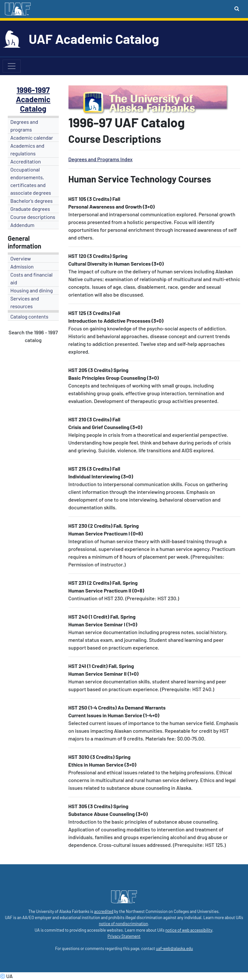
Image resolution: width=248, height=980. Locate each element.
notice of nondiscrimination (123, 924)
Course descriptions (33, 217)
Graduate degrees (30, 209)
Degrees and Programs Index (101, 159)
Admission (22, 266)
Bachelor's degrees (31, 201)
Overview (21, 258)
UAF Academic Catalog (94, 39)
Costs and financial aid (31, 278)
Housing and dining (31, 290)
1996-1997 (33, 90)
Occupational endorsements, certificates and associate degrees (31, 181)
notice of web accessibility (189, 930)
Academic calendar (32, 137)
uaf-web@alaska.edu (174, 948)
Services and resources (25, 302)
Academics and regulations (27, 149)
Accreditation (26, 161)
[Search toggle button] (237, 8)
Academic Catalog (33, 104)
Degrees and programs (24, 126)
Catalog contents (29, 316)
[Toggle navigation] (12, 66)
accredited (104, 911)
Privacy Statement (124, 936)
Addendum (22, 225)
